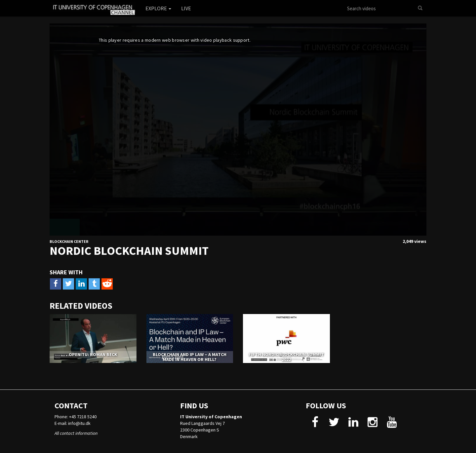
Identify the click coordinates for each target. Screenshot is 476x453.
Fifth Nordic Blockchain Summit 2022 (286, 357)
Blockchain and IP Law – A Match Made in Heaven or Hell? (190, 357)
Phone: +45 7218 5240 (76, 417)
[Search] (420, 8)
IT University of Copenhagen (211, 417)
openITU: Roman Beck (93, 354)
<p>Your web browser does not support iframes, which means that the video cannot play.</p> (238, 130)
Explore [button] (158, 8)
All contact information (76, 433)
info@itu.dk (79, 423)
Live (186, 8)
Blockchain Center (69, 241)
